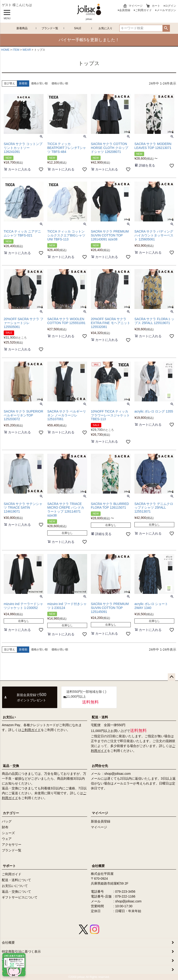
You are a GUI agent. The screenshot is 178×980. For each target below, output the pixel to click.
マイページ (136, 6)
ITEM (16, 50)
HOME (5, 50)
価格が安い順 (39, 83)
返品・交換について (16, 892)
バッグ (7, 821)
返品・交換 (11, 766)
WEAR (27, 50)
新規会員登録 (101, 821)
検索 (166, 28)
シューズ (8, 833)
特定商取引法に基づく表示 (21, 952)
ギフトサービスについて (20, 897)
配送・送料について (16, 880)
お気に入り (105, 28)
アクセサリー (12, 845)
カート (156, 6)
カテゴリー (11, 813)
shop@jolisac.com (118, 774)
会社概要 (98, 866)
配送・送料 (100, 717)
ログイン (171, 6)
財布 (5, 827)
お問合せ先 (100, 766)
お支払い (9, 717)
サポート (9, 866)
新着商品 (22, 28)
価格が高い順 (60, 83)
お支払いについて (15, 886)
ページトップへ (172, 677)
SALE (78, 28)
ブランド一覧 (50, 28)
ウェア (7, 839)
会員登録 (125, 10)
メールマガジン (166, 10)
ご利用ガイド (143, 10)
